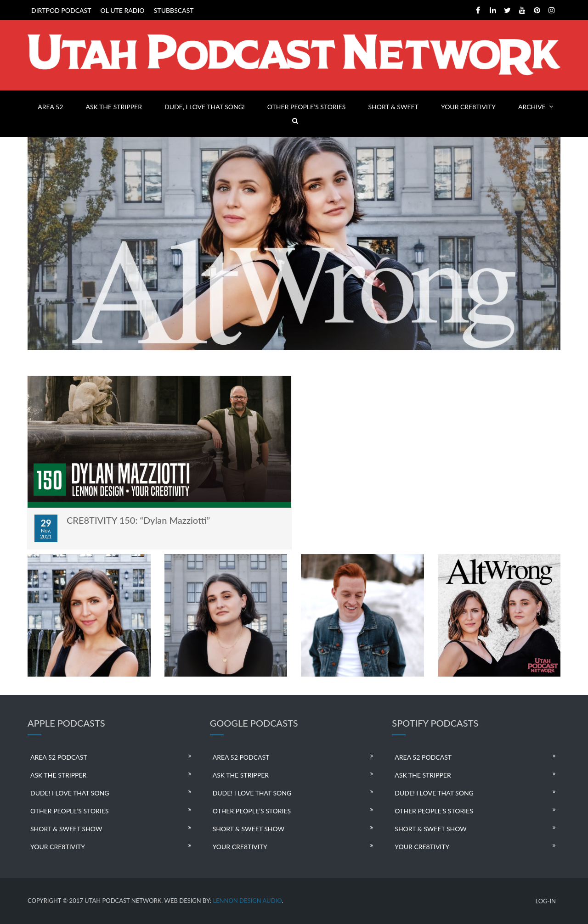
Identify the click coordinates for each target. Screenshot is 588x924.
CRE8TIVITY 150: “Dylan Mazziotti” (138, 520)
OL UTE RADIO (123, 10)
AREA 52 (50, 107)
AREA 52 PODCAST (59, 757)
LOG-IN (546, 901)
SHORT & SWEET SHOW (66, 829)
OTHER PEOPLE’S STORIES (306, 107)
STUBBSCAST (174, 10)
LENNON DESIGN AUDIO (247, 901)
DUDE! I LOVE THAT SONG (70, 793)
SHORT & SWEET (393, 107)
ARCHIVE (532, 107)
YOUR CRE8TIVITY (468, 107)
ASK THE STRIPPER (114, 107)
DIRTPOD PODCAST (61, 10)
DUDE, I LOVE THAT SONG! (205, 107)
